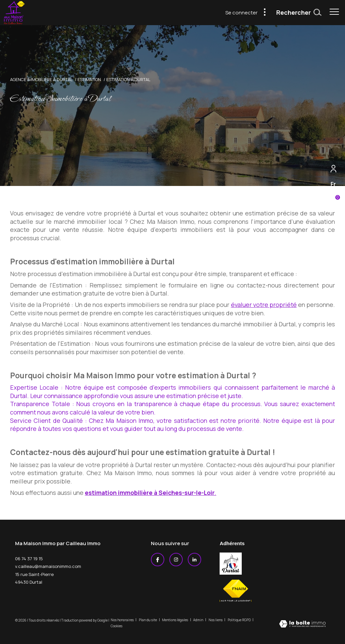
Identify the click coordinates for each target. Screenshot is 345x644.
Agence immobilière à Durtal (41, 80)
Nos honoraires (123, 620)
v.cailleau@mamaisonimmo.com (48, 566)
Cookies (117, 626)
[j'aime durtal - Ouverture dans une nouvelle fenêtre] (231, 564)
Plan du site (148, 620)
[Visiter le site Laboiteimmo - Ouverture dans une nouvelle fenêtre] (302, 624)
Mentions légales (175, 620)
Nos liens (216, 620)
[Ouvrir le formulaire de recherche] (299, 13)
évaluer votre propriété (264, 305)
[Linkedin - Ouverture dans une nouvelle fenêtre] (194, 560)
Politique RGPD (239, 620)
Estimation (89, 80)
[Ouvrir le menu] (334, 12)
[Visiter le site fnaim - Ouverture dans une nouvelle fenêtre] (236, 591)
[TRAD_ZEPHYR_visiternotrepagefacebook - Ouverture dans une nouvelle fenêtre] (158, 560)
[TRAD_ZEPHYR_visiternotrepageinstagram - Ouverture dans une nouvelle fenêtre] (176, 560)
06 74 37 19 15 (29, 559)
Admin (198, 620)
